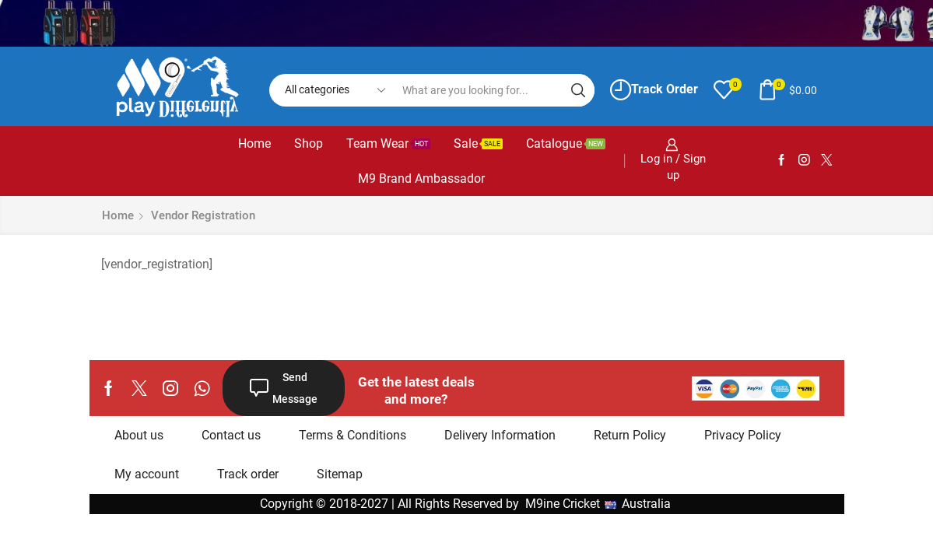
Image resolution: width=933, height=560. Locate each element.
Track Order (654, 90)
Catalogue (566, 143)
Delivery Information (500, 435)
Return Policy (630, 435)
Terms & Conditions (353, 435)
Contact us (231, 435)
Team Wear (388, 143)
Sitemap (340, 474)
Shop (309, 143)
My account (147, 474)
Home (254, 143)
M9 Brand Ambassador (421, 178)
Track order (248, 474)
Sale (478, 143)
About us (139, 435)
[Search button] (578, 90)
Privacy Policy (743, 435)
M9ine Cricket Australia (600, 504)
